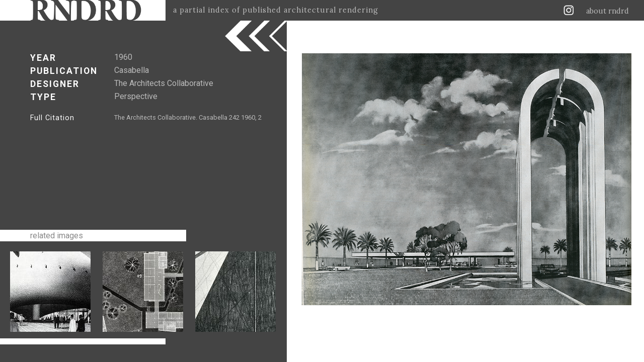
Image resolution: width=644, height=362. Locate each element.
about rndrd (608, 11)
